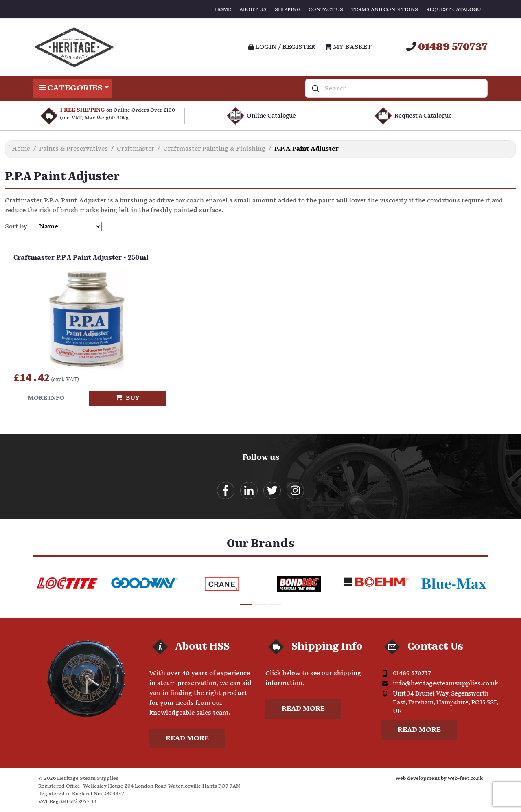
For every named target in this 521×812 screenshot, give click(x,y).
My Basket (348, 47)
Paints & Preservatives (73, 149)
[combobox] (396, 88)
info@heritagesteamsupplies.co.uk (445, 684)
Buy (128, 398)
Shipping (288, 10)
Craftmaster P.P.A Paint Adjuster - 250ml (81, 258)
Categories (73, 88)
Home (223, 10)
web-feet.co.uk (465, 778)
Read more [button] (187, 738)
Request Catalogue (455, 10)
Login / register (282, 47)
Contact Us (326, 10)
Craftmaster (136, 149)
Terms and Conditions (385, 10)
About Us (253, 10)
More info (46, 398)
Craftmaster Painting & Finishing (214, 149)
